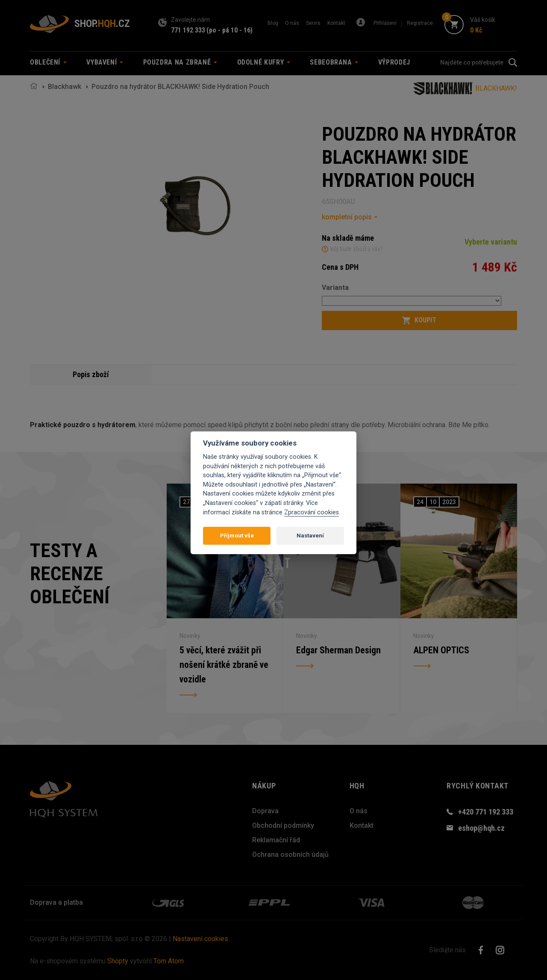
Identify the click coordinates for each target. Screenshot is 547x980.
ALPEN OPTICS (441, 650)
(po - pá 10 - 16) (229, 30)
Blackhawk (65, 87)
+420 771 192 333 (486, 812)
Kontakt (336, 23)
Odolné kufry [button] (264, 62)
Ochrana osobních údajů (290, 855)
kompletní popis (347, 217)
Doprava (265, 811)
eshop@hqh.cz (481, 828)
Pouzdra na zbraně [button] (180, 62)
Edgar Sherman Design (338, 650)
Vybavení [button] (105, 62)
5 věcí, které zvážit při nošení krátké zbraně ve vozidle (224, 665)
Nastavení (310, 536)
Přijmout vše (237, 536)
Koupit (419, 320)
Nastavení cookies (200, 939)
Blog (273, 23)
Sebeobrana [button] (334, 62)
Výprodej (394, 62)
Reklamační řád (276, 840)
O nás (292, 23)
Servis (313, 23)
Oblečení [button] (48, 62)
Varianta (335, 288)
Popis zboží (91, 375)
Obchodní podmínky (283, 825)
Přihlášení (385, 23)
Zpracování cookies (312, 512)
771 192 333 (188, 30)
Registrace (420, 23)
